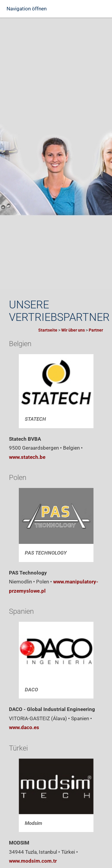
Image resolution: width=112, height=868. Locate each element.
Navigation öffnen (27, 9)
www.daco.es (24, 727)
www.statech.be (27, 457)
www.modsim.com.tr (33, 861)
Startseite (48, 330)
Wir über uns (73, 330)
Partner (96, 330)
